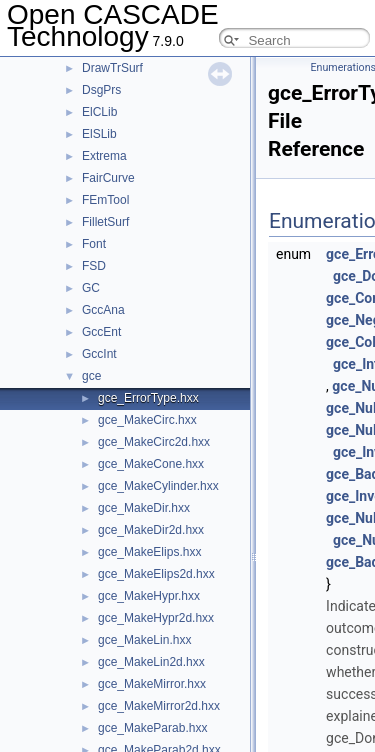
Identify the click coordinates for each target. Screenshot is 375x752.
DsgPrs (101, 90)
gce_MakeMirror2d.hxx (159, 706)
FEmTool (105, 200)
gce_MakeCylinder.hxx (158, 486)
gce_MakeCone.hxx (151, 464)
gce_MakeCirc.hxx (147, 420)
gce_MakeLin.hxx (144, 640)
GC (91, 288)
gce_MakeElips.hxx (149, 552)
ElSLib (99, 134)
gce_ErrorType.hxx (148, 398)
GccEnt (101, 332)
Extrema (104, 156)
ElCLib (99, 112)
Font (94, 244)
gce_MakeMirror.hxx (152, 684)
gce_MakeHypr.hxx (149, 596)
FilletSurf (105, 222)
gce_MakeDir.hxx (144, 508)
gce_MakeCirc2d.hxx (154, 442)
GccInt (99, 354)
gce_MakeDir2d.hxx (151, 530)
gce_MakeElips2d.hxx (156, 574)
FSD (94, 266)
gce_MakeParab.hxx (152, 728)
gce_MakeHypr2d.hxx (156, 618)
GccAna (103, 310)
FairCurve (108, 178)
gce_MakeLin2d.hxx (151, 662)
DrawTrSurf (112, 68)
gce (91, 376)
